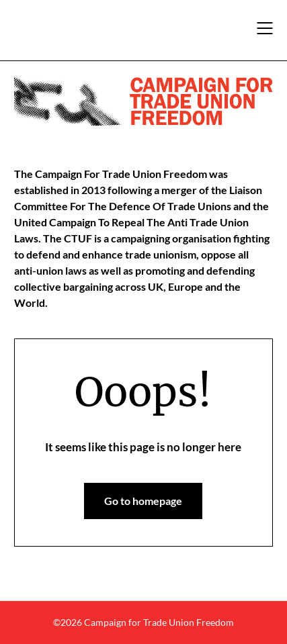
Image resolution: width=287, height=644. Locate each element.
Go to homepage (143, 501)
